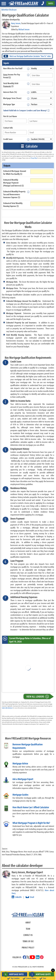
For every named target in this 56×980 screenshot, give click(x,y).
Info (11, 128)
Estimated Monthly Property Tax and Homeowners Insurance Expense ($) (14, 194)
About (28, 922)
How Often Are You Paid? (13, 68)
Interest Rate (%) (10, 92)
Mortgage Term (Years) (12, 98)
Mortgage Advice (20, 763)
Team (28, 929)
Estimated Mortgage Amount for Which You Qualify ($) (15, 172)
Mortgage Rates (14, 974)
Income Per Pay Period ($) (12, 76)
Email (32, 897)
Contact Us (28, 935)
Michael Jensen (24, 29)
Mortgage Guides (20, 795)
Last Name (13, 116)
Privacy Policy (34, 158)
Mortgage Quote (41, 974)
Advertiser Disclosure (9, 10)
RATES (51, 3)
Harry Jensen (16, 23)
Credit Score (8, 139)
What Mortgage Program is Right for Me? (31, 823)
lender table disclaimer (7, 708)
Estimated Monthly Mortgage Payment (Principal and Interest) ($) (13, 183)
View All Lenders (38, 697)
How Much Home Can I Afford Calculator (31, 807)
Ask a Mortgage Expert (23, 779)
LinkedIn (18, 897)
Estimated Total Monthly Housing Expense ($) (13, 204)
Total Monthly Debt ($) (11, 85)
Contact (8, 128)
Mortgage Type (9, 104)
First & (10, 116)
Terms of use (28, 941)
